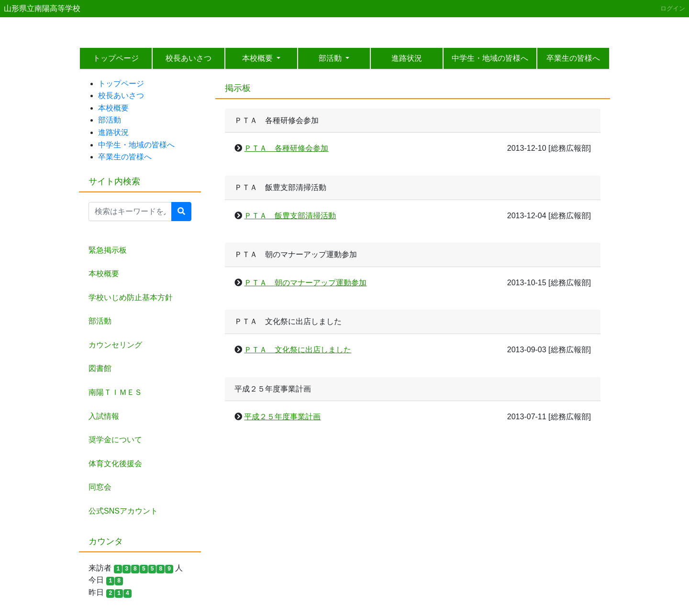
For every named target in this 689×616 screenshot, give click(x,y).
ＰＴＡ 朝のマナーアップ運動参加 (305, 283)
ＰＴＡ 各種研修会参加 (286, 148)
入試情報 (104, 416)
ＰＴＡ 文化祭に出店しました (298, 350)
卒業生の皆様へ (573, 58)
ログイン (673, 8)
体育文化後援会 (115, 464)
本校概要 (113, 108)
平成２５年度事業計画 (282, 417)
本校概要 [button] (258, 58)
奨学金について (115, 440)
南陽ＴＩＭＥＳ (115, 392)
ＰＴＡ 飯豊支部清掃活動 (290, 216)
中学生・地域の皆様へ (490, 58)
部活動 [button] (331, 58)
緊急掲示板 (108, 250)
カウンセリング (115, 345)
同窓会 (100, 487)
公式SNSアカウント (123, 511)
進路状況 (407, 58)
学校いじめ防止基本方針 (131, 297)
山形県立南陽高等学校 (42, 8)
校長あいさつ (189, 58)
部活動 (110, 120)
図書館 (100, 368)
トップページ (116, 58)
